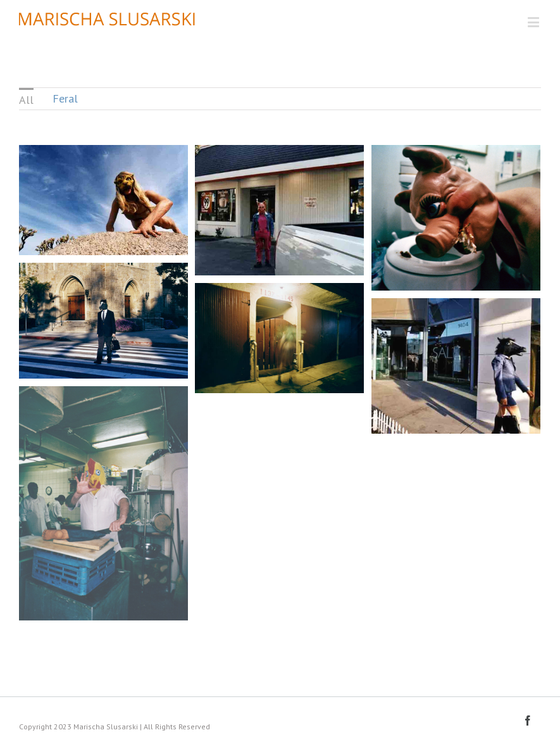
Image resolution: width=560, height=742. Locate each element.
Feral (65, 98)
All (26, 100)
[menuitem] (26, 99)
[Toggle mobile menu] (534, 22)
